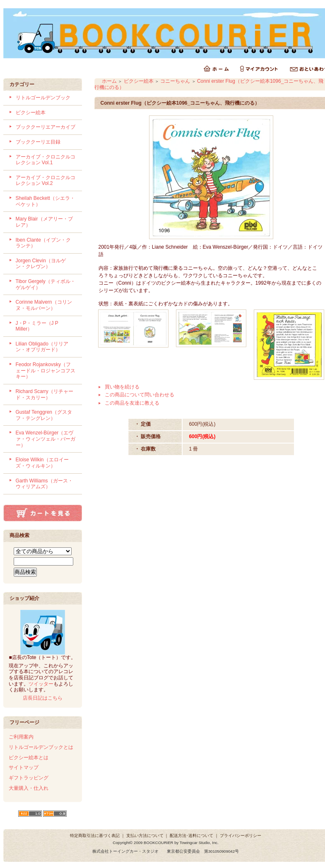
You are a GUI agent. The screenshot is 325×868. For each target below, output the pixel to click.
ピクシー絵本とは (29, 758)
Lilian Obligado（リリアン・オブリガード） (42, 347)
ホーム (109, 81)
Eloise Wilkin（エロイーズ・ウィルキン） (42, 463)
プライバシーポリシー (241, 836)
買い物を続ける (122, 387)
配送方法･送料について (191, 836)
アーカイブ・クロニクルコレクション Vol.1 (46, 160)
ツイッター (41, 684)
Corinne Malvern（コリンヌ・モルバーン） (44, 305)
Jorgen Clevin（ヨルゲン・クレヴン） (41, 264)
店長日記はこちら (43, 698)
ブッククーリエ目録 (38, 142)
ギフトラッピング (29, 778)
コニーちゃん (175, 81)
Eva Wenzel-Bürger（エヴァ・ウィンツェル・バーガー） (46, 439)
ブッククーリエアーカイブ (46, 127)
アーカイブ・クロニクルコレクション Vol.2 (46, 181)
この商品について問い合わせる (140, 395)
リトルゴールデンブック (43, 98)
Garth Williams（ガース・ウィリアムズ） (44, 484)
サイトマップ (24, 767)
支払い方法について (145, 836)
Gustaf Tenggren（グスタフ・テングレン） (44, 415)
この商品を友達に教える (132, 403)
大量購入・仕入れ (29, 788)
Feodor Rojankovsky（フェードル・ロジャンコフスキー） (46, 370)
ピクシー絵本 (31, 113)
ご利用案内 (21, 737)
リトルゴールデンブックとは (41, 747)
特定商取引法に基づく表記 (95, 836)
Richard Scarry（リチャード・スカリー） (45, 394)
